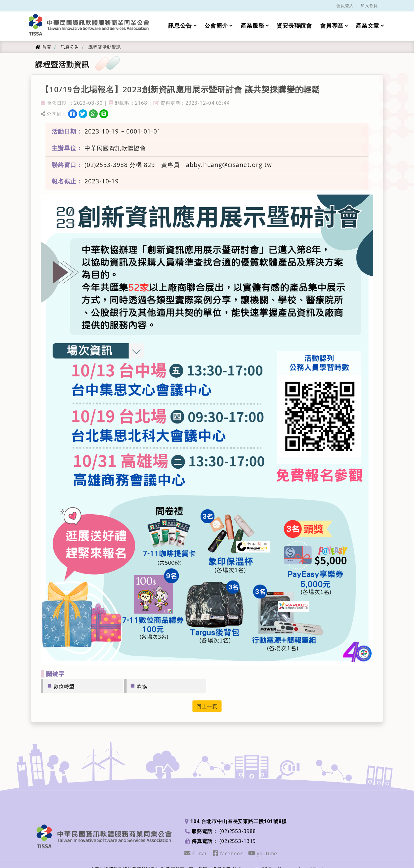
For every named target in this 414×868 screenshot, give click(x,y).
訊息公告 (180, 25)
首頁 (43, 47)
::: (38, 6)
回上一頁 (207, 706)
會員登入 (345, 6)
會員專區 (332, 25)
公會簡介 (216, 25)
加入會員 (369, 6)
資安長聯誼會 (294, 25)
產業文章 (368, 25)
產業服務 (252, 25)
